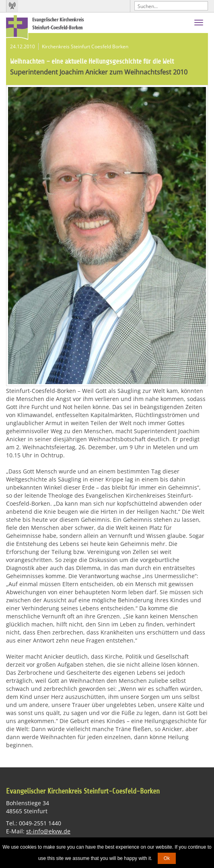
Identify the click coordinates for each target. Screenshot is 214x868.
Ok (167, 858)
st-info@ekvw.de (48, 831)
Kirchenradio (12, 6)
